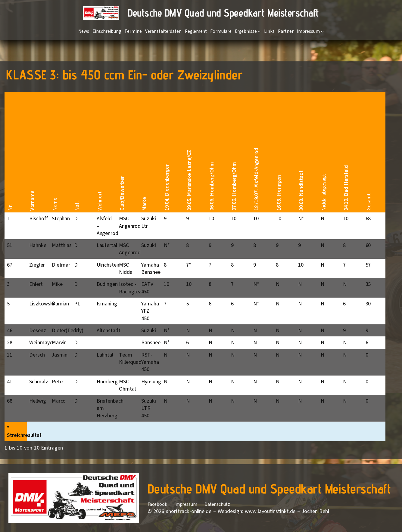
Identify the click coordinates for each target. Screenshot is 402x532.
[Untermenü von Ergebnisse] (259, 31)
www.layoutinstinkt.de (270, 511)
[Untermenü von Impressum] (322, 31)
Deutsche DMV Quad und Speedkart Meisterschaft (223, 13)
